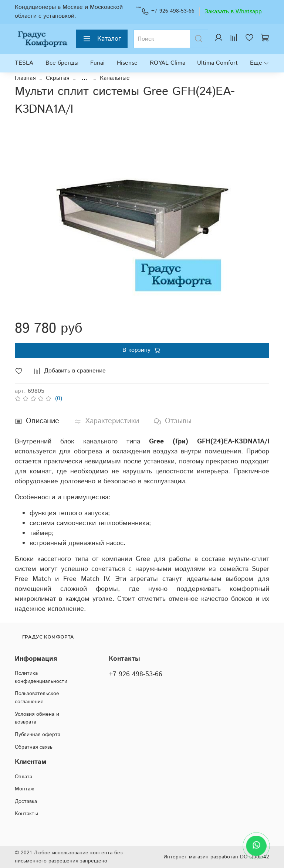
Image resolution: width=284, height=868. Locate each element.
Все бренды (62, 63)
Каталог (102, 39)
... (84, 78)
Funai (97, 63)
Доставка (26, 801)
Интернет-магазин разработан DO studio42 (216, 857)
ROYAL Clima (168, 63)
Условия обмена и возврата (37, 718)
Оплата (23, 777)
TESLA (24, 63)
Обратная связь (34, 747)
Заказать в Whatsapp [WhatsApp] (233, 12)
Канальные (115, 78)
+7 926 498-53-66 (168, 11)
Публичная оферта (38, 735)
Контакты (26, 814)
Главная (25, 78)
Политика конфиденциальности (41, 677)
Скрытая (58, 78)
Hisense (127, 63)
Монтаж (24, 789)
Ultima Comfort (217, 63)
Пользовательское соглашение (37, 698)
